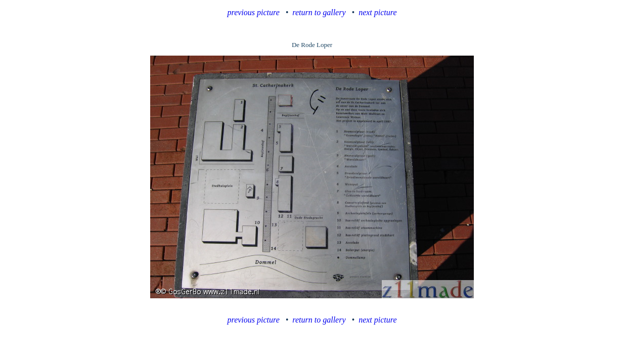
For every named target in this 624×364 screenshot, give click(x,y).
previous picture (254, 12)
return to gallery (319, 12)
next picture (377, 12)
